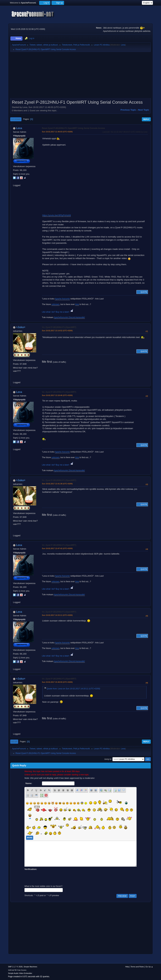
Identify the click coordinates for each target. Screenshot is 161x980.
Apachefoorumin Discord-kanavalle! (69, 317)
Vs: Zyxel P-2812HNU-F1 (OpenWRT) (59, 327)
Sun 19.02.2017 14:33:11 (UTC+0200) (57, 615)
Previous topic (128, 110)
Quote (142, 292)
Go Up (14, 742)
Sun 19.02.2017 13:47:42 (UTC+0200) (57, 548)
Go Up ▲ (149, 967)
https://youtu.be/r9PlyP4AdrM (57, 215)
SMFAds (11, 970)
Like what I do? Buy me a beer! (58, 312)
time (77, 304)
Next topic (144, 110)
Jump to (108, 759)
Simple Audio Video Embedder (20, 973)
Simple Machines (30, 967)
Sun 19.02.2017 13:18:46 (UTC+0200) (57, 395)
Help (127, 967)
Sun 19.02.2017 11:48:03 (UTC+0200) (57, 132)
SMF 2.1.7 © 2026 (15, 967)
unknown (55, 304)
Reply (146, 119)
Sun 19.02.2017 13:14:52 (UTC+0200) (57, 331)
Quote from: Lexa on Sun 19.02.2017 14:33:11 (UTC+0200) (73, 689)
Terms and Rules (137, 967)
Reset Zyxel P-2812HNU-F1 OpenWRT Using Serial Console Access (73, 128)
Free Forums (22, 970)
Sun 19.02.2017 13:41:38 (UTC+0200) (57, 484)
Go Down (16, 119)
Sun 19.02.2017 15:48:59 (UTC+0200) (57, 682)
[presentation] (50, 877)
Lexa (123, 45)
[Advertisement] (81, 76)
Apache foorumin (62, 299)
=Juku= (21, 327)
